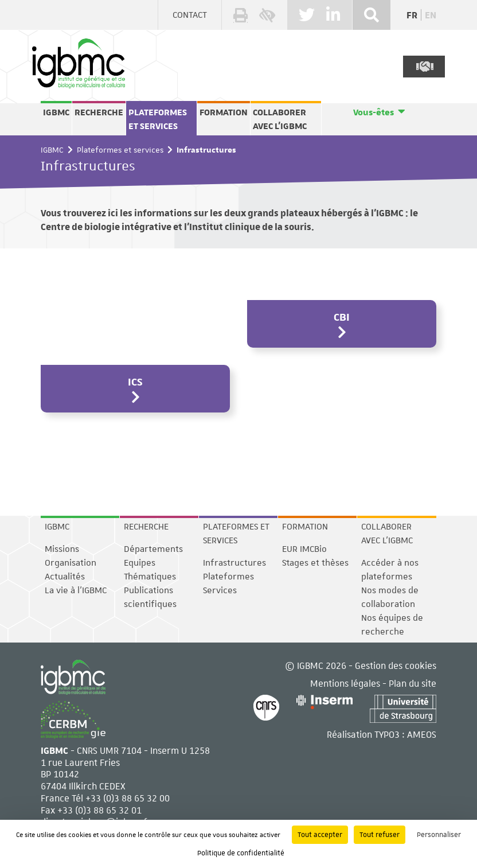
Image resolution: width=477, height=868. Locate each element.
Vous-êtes (374, 112)
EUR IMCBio (304, 549)
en (431, 15)
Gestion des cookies (396, 665)
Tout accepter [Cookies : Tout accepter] (320, 835)
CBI (342, 317)
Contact (190, 15)
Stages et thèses (315, 563)
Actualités (65, 577)
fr (412, 15)
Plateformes (228, 577)
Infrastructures (234, 563)
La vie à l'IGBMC (76, 590)
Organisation (71, 563)
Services (220, 590)
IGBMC (56, 112)
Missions (62, 549)
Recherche (99, 112)
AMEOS (422, 734)
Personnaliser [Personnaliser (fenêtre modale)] (439, 835)
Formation (224, 112)
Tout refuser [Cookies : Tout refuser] (380, 835)
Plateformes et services (158, 119)
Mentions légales (345, 683)
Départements (153, 549)
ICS (135, 382)
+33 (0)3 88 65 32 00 (128, 798)
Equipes (140, 563)
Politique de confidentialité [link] (241, 853)
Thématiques (150, 577)
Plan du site (413, 683)
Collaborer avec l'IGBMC (280, 119)
